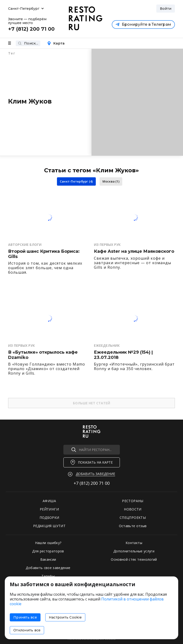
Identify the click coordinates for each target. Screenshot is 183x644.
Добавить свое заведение (48, 568)
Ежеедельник (107, 345)
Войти (166, 9)
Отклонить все (27, 630)
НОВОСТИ (133, 509)
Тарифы (48, 576)
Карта (56, 43)
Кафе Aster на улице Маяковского (134, 251)
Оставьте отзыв (133, 526)
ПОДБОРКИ (49, 518)
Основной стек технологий (134, 559)
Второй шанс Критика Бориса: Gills (44, 254)
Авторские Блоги (25, 245)
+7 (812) (92, 483)
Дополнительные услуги (134, 551)
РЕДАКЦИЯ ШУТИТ (49, 526)
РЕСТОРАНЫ (133, 501)
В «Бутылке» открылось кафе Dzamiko (43, 355)
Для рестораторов (48, 551)
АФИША (49, 501)
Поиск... (28, 43)
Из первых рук (107, 245)
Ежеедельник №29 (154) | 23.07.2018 (123, 355)
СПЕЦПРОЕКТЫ (133, 518)
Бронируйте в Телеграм (143, 24)
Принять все (25, 617)
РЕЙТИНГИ (49, 509)
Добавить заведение (95, 474)
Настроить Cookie (65, 617)
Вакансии (48, 559)
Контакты (134, 543)
